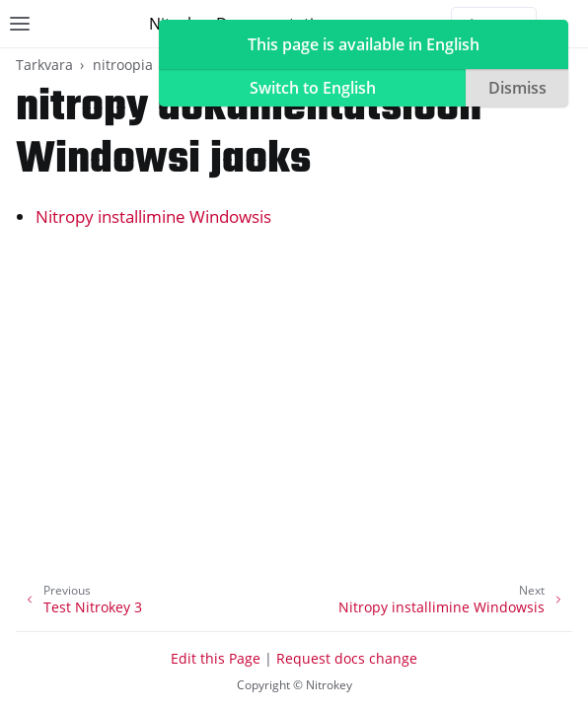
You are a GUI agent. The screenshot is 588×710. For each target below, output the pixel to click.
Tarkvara (44, 65)
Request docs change (347, 658)
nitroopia (123, 65)
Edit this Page (216, 658)
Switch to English (313, 88)
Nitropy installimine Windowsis (153, 216)
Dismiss (517, 88)
